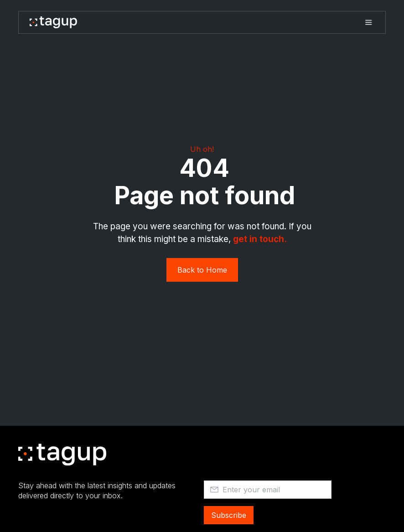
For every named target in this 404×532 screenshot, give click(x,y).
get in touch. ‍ (260, 239)
